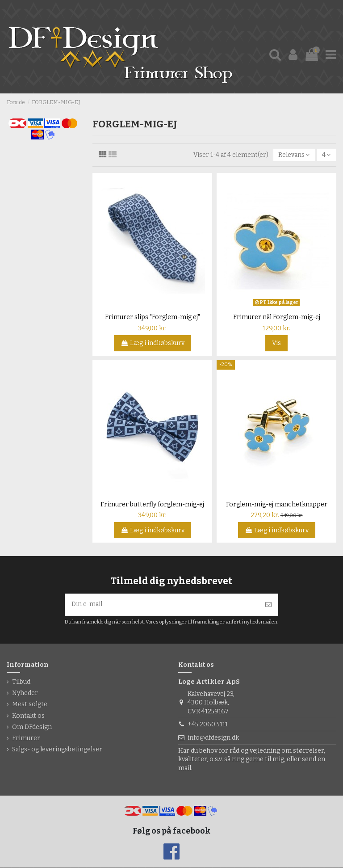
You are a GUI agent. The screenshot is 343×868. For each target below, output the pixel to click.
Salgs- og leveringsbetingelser (57, 750)
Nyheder (25, 693)
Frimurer (26, 739)
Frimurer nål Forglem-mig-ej (277, 318)
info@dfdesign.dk (213, 738)
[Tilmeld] (268, 605)
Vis (276, 343)
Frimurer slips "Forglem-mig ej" (153, 318)
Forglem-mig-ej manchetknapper (277, 504)
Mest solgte (30, 705)
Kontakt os (28, 716)
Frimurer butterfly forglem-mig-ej (152, 504)
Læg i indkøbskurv (153, 343)
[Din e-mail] (162, 605)
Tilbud (21, 682)
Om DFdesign (32, 727)
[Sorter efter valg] (294, 155)
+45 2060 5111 (208, 725)
